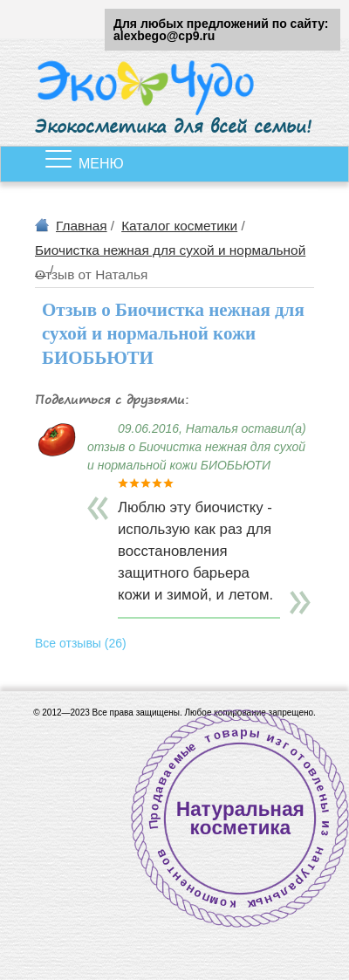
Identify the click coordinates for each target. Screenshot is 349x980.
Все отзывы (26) (81, 643)
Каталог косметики (179, 226)
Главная (82, 226)
